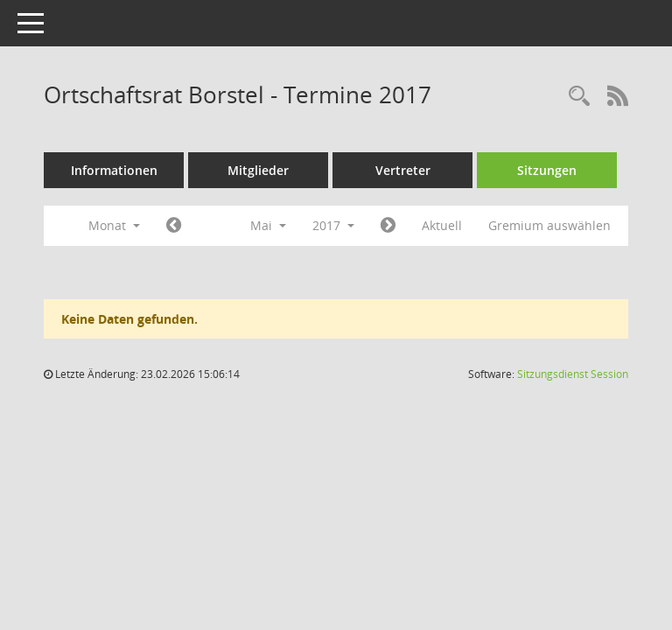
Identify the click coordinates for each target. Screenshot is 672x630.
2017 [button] (333, 225)
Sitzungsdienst (573, 374)
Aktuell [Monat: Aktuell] (442, 225)
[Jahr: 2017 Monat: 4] (174, 226)
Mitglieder (258, 170)
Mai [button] (268, 225)
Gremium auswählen (549, 225)
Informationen (114, 170)
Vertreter (403, 170)
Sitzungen (547, 170)
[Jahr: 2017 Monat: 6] (388, 226)
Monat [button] (114, 225)
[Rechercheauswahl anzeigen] (579, 97)
